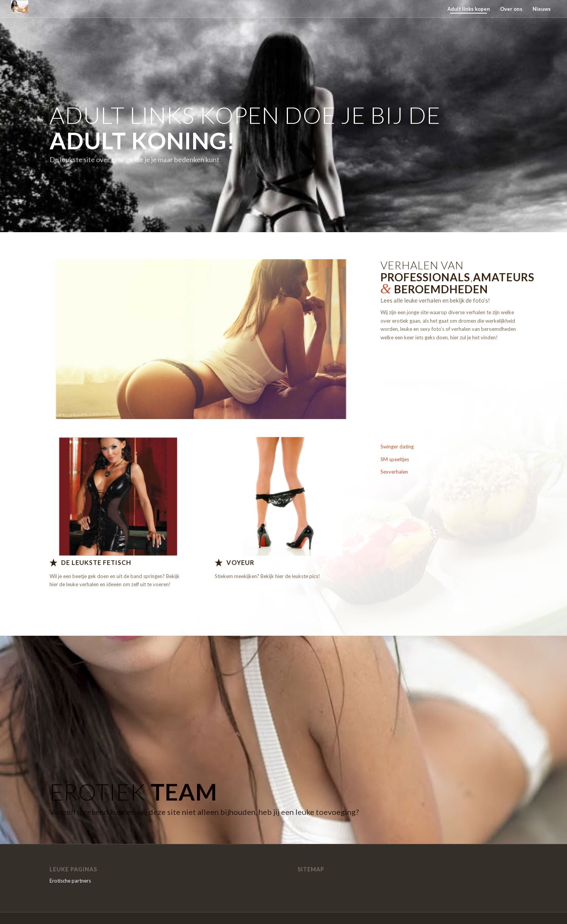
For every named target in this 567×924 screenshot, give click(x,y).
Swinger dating (397, 447)
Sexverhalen (394, 472)
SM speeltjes (395, 459)
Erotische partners (70, 881)
